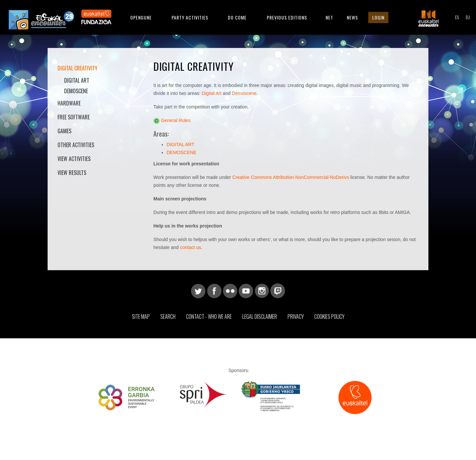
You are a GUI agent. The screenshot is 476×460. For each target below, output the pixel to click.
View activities (74, 159)
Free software (74, 117)
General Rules (176, 120)
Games (64, 131)
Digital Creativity (78, 68)
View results (72, 173)
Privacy (296, 316)
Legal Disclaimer (260, 316)
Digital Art (77, 80)
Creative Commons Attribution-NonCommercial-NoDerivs (291, 177)
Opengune (141, 17)
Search (168, 316)
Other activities (76, 145)
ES (457, 17)
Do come (237, 17)
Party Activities (190, 17)
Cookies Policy (329, 316)
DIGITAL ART (180, 145)
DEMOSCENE (181, 152)
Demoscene (76, 91)
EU (468, 17)
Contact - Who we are (209, 316)
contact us (190, 247)
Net (329, 17)
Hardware (69, 103)
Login (378, 17)
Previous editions (287, 17)
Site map (141, 316)
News (352, 17)
